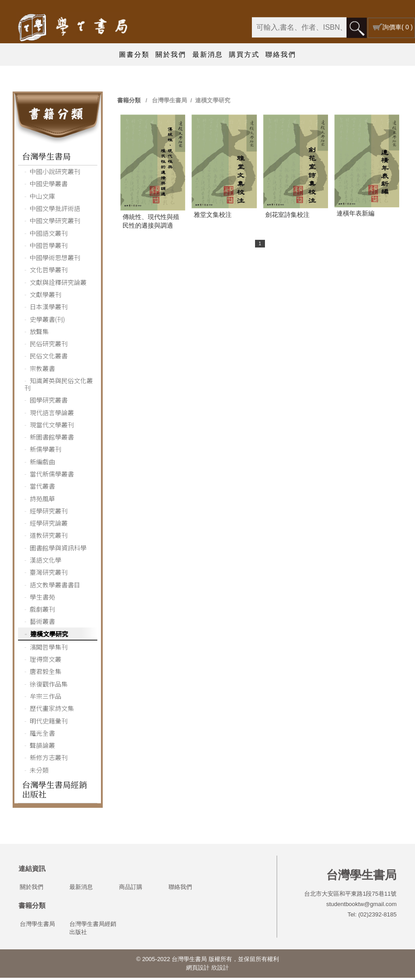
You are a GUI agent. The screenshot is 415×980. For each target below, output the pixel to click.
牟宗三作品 (46, 698)
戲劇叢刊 (42, 611)
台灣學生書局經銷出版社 (55, 791)
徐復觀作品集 (49, 686)
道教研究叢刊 (49, 537)
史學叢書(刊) (47, 321)
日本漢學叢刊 (49, 309)
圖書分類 (134, 54)
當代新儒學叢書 (52, 476)
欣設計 (220, 970)
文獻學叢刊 (46, 297)
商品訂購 (131, 889)
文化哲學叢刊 (49, 272)
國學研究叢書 (49, 402)
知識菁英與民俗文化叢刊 (59, 386)
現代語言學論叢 (52, 415)
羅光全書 (42, 735)
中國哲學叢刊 (49, 247)
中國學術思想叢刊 (55, 260)
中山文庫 (42, 198)
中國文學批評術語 (55, 211)
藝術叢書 (42, 623)
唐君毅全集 (46, 673)
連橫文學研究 (49, 636)
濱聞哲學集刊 (49, 649)
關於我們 (171, 54)
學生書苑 (42, 599)
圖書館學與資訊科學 (58, 550)
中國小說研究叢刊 (55, 174)
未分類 (39, 772)
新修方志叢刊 (49, 760)
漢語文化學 (46, 562)
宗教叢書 (42, 371)
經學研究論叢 (49, 525)
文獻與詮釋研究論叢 (58, 284)
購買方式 (244, 54)
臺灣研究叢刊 (49, 574)
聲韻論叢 (42, 747)
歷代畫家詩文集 (52, 710)
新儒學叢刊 (46, 451)
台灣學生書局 (46, 158)
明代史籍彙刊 (49, 723)
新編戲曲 (42, 464)
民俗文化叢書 (49, 358)
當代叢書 (42, 488)
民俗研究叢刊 (49, 346)
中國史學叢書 (49, 186)
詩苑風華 (42, 501)
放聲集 (39, 334)
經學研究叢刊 (49, 513)
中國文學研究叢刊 (55, 223)
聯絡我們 (281, 54)
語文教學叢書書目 (55, 587)
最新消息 (208, 54)
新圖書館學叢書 (52, 439)
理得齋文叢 (46, 661)
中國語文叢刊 (49, 235)
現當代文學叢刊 (52, 427)
